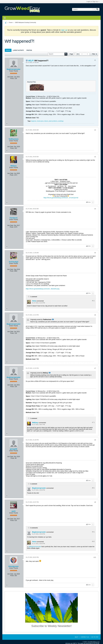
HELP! (31, 61)
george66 (14, 449)
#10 (95, 557)
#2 (95, 130)
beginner (34, 121)
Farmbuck (14, 218)
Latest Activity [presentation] (18, 50)
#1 (95, 60)
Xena (34, 301)
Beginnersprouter (13, 69)
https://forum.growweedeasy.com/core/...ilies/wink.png (43, 289)
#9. (93, 532)
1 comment (34, 297)
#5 (95, 253)
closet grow (40, 121)
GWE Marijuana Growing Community (25, 22)
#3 (95, 157)
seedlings (61, 121)
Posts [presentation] (8, 50)
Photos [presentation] (29, 50)
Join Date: (11, 77)
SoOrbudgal (14, 262)
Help (76, 637)
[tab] (8, 50)
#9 (95, 502)
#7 (95, 368)
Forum (11, 22)
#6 (95, 315)
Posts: (12, 78)
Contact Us (85, 637)
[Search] (84, 9)
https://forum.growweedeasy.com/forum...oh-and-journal (61, 198)
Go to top (95, 637)
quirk (14, 511)
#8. (93, 488)
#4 (95, 209)
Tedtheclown (14, 139)
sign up (64, 30)
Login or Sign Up (93, 2)
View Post (53, 319)
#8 (95, 440)
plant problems (53, 121)
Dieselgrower (14, 566)
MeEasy (14, 166)
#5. (93, 301)
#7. (93, 422)
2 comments (34, 528)
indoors (46, 121)
